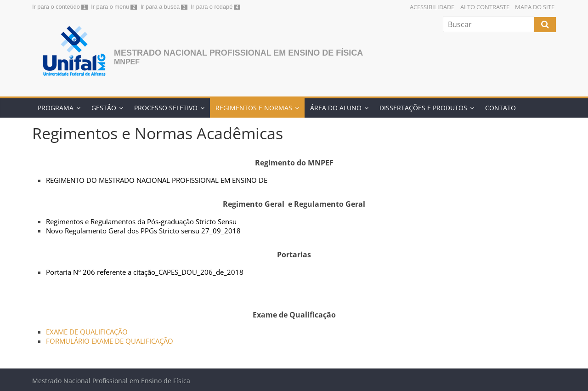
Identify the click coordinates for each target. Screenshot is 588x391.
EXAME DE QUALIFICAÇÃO (87, 332)
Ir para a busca (160, 7)
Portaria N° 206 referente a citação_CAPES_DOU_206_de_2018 (145, 272)
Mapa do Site (535, 7)
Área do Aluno (336, 108)
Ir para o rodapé (212, 7)
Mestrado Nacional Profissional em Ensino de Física (238, 53)
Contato (500, 108)
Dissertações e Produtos (423, 108)
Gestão (104, 108)
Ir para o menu (110, 7)
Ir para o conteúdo (56, 7)
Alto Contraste (485, 7)
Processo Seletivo (166, 108)
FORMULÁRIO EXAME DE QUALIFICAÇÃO (110, 341)
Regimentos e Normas (254, 108)
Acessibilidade (432, 7)
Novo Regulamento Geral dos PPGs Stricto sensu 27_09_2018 (143, 231)
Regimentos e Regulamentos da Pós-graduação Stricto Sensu (141, 221)
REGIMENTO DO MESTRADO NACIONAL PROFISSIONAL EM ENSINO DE (157, 180)
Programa (56, 108)
